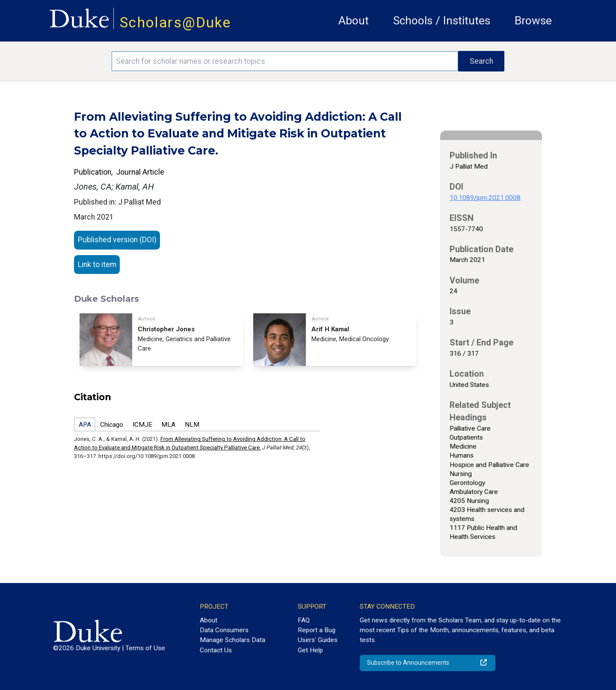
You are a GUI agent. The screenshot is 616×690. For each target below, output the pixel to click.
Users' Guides (318, 640)
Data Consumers (224, 630)
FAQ (304, 620)
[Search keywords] (285, 61)
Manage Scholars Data (232, 640)
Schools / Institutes (442, 21)
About (354, 21)
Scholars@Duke (175, 22)
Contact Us (216, 650)
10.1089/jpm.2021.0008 (485, 198)
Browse (533, 21)
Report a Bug (317, 630)
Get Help (310, 650)
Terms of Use (145, 648)
